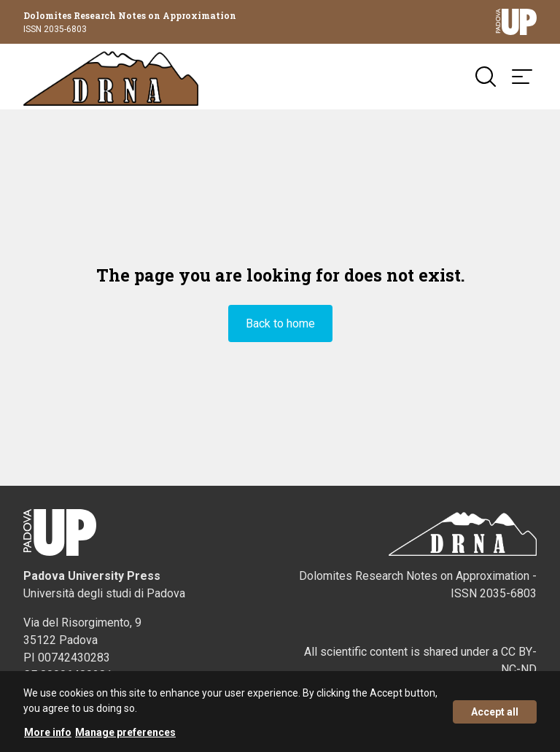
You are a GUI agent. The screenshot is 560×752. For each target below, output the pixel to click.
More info (48, 735)
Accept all (495, 715)
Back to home (280, 323)
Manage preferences (125, 735)
